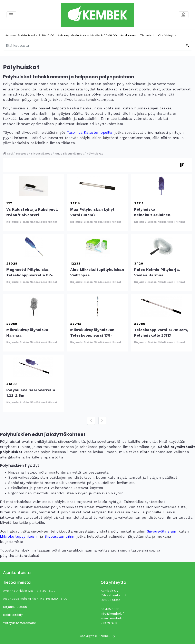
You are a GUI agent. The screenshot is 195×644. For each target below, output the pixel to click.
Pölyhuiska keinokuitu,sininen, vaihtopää (161, 186)
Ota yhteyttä (167, 35)
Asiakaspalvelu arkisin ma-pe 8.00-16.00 (87, 35)
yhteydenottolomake (19, 623)
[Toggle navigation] (184, 15)
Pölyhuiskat (95, 154)
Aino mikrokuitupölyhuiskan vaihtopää (97, 246)
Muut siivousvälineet (69, 154)
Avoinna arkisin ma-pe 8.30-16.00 (30, 35)
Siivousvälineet (42, 154)
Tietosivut (147, 35)
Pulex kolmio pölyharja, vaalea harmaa (161, 246)
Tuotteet (22, 154)
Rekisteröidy (13, 615)
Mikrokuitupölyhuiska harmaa (33, 307)
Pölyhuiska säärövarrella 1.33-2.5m (33, 367)
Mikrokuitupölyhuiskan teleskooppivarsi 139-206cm (97, 307)
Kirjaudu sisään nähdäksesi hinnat (32, 222)
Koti (8, 154)
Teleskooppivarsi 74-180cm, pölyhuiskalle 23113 (161, 307)
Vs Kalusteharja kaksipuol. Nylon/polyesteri (33, 186)
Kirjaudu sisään (15, 607)
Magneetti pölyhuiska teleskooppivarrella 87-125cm (33, 246)
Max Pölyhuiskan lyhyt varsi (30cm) (97, 186)
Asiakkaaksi (128, 35)
